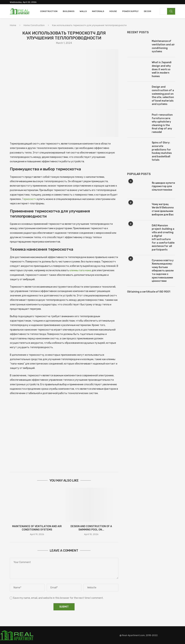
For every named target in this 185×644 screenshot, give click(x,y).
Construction (49, 11)
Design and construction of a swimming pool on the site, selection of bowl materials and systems (163, 95)
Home (13, 25)
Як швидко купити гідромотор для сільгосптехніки (163, 186)
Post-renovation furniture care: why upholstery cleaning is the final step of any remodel (162, 123)
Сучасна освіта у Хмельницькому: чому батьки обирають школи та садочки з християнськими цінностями (163, 271)
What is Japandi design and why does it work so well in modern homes (162, 69)
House (113, 11)
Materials (98, 11)
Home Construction (34, 25)
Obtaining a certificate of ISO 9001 (149, 292)
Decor (147, 11)
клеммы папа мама (80, 270)
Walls (83, 11)
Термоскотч (29, 199)
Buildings (69, 11)
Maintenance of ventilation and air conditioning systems (163, 46)
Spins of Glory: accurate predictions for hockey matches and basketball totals (162, 151)
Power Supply (130, 11)
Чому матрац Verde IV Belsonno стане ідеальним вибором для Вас (163, 209)
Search (171, 11)
